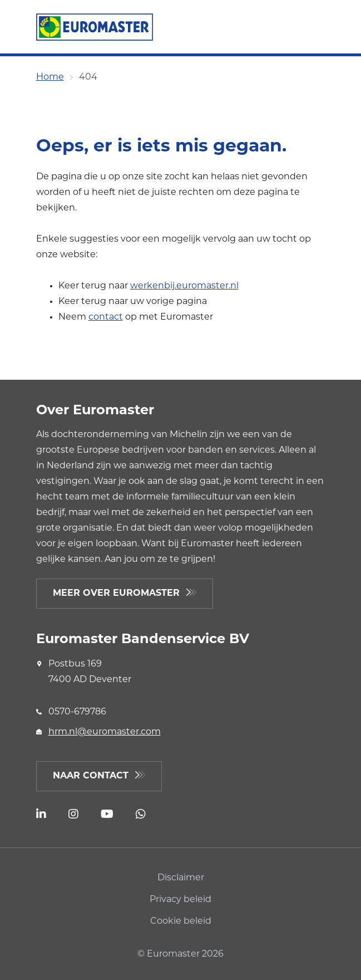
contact (106, 317)
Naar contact (91, 776)
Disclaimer (181, 878)
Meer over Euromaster (116, 594)
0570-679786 (77, 712)
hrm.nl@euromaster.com (105, 732)
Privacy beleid (180, 900)
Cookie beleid (181, 922)
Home (50, 77)
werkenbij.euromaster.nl (184, 286)
